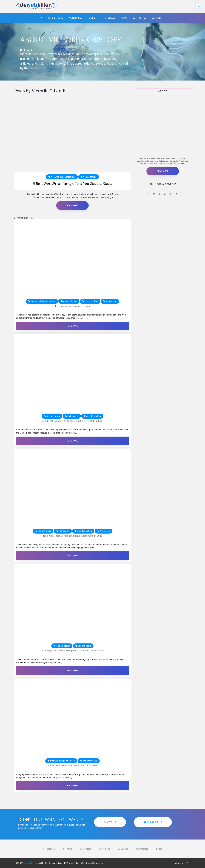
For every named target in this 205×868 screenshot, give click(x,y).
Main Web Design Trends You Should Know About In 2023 (72, 421)
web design (111, 301)
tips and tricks (90, 177)
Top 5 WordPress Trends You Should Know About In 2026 (72, 536)
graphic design (70, 301)
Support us (98, 863)
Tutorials (109, 18)
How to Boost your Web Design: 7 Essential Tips (72, 765)
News (124, 18)
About (62, 863)
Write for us (86, 863)
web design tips (93, 416)
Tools (93, 18)
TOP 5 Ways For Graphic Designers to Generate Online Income (72, 651)
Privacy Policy (73, 863)
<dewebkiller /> (182, 863)
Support (157, 18)
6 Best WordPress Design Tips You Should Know (72, 184)
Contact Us (139, 18)
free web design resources (63, 177)
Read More (72, 205)
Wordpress (75, 18)
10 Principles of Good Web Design (72, 306)
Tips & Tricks (56, 18)
